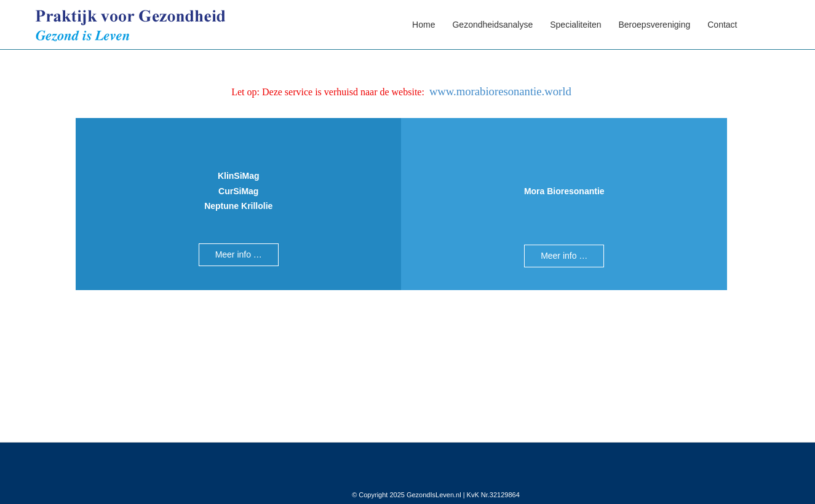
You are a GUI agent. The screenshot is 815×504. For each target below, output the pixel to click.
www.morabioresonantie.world (500, 91)
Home (423, 25)
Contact (722, 25)
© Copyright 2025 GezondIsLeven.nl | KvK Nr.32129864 (436, 495)
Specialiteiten (575, 25)
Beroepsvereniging (655, 25)
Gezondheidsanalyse (492, 25)
